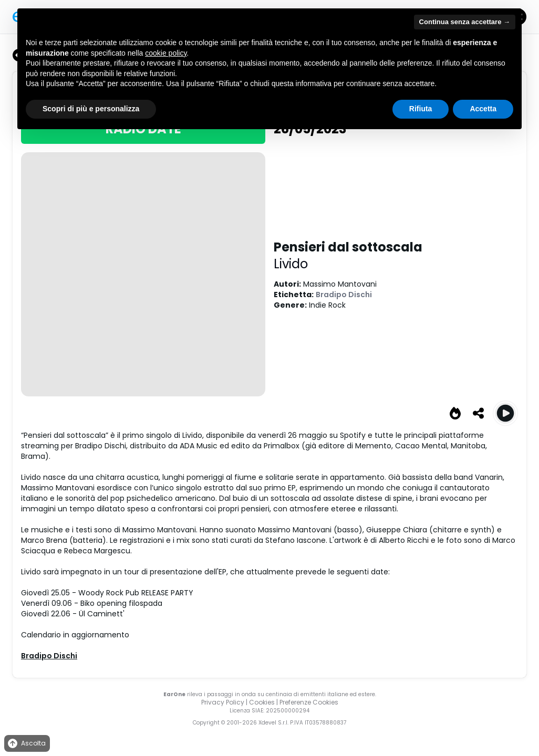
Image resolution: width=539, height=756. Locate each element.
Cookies (262, 702)
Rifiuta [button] (421, 109)
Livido (291, 264)
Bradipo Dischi (344, 295)
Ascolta (26, 744)
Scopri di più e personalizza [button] (91, 109)
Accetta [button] (483, 109)
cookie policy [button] (166, 53)
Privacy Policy (223, 702)
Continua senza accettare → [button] (465, 22)
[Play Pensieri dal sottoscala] (505, 413)
